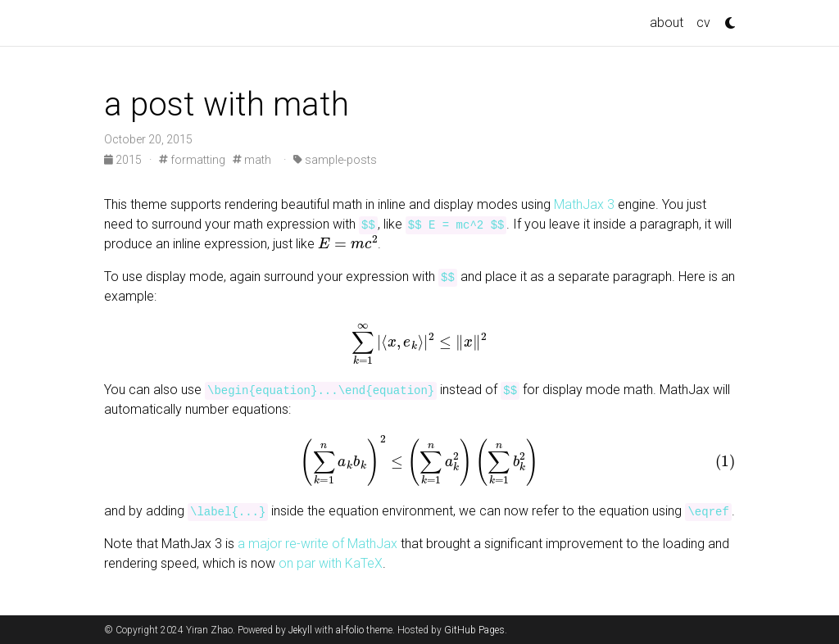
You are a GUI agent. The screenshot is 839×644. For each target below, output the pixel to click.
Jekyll (300, 630)
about (667, 23)
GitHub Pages (474, 630)
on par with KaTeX (331, 563)
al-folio (350, 630)
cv (703, 23)
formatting (192, 160)
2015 (124, 160)
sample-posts (335, 160)
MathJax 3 (584, 204)
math (252, 160)
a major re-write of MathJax (317, 544)
